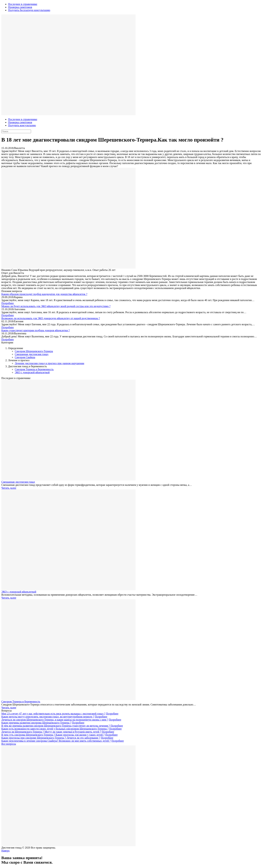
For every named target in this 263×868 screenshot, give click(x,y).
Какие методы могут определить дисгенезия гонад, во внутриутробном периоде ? (48, 717)
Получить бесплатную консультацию (29, 10)
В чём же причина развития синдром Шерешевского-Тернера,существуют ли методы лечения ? (56, 726)
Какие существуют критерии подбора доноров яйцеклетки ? (36, 330)
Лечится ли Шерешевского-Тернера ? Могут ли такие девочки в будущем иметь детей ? (51, 732)
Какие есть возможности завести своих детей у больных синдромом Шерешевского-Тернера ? (55, 729)
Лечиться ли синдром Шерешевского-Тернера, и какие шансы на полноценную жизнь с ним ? (55, 720)
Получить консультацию (22, 125)
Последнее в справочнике (23, 4)
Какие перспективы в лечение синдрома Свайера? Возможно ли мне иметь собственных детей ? (56, 741)
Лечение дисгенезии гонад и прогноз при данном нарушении (49, 363)
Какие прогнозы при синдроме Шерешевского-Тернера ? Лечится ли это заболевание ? (51, 738)
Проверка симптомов (20, 7)
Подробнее (8, 303)
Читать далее (9, 488)
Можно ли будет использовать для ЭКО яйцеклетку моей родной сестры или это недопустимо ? (56, 306)
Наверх (5, 851)
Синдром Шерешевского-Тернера (34, 351)
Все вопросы (9, 744)
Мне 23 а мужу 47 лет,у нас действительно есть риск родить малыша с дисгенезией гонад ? (53, 714)
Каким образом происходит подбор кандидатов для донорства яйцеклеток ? (44, 294)
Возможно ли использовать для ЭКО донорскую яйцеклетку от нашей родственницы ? (51, 318)
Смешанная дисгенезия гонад (32, 354)
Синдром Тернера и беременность (34, 369)
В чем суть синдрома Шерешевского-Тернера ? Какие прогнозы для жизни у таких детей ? (53, 735)
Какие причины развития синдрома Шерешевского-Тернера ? (36, 723)
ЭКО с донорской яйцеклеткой (32, 372)
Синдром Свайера (25, 357)
